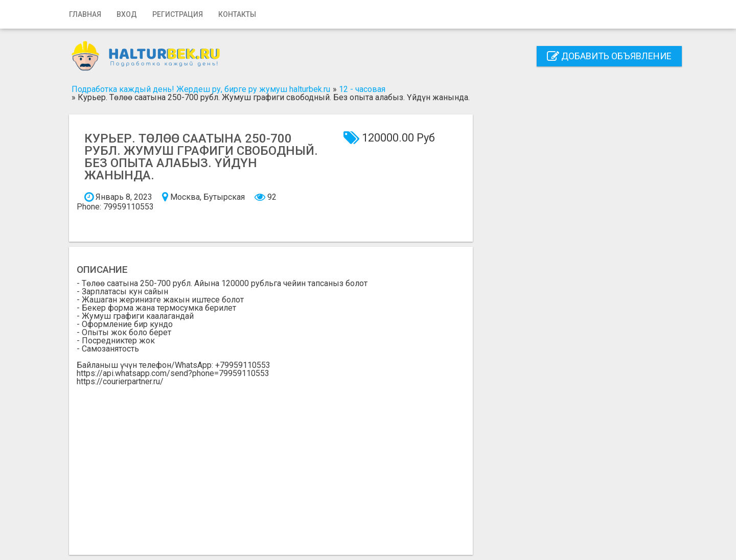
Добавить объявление (609, 56)
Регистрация (178, 14)
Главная (85, 14)
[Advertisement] (271, 462)
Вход (127, 14)
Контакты (237, 14)
